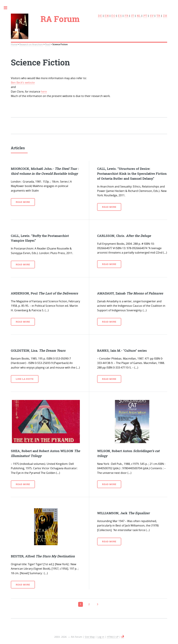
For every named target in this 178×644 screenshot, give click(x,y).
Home (14, 44)
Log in (101, 637)
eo (113, 16)
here (44, 92)
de (100, 16)
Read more (23, 202)
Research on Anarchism (31, 44)
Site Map (90, 637)
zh (165, 16)
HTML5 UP (113, 637)
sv (152, 16)
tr (158, 16)
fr (127, 16)
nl (139, 16)
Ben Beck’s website (23, 83)
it (133, 16)
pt (145, 16)
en (107, 16)
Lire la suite (25, 379)
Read (48, 44)
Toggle (7, 8)
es (120, 16)
